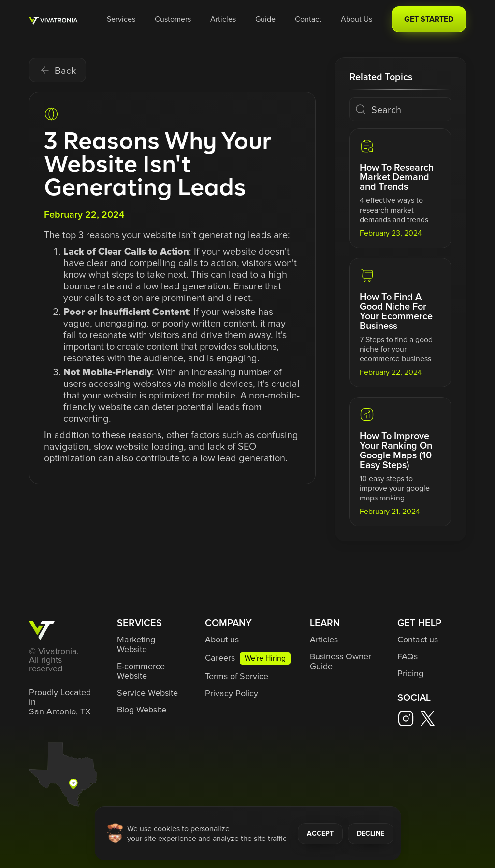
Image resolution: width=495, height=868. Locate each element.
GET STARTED (429, 19)
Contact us (418, 640)
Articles (223, 19)
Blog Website (142, 710)
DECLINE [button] (371, 834)
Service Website (147, 693)
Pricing (410, 674)
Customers (173, 19)
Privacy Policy (232, 694)
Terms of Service (237, 677)
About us (222, 640)
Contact (308, 19)
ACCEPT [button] (320, 834)
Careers (220, 658)
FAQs (408, 657)
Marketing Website (136, 645)
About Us (357, 19)
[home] (53, 20)
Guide (265, 19)
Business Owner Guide (341, 662)
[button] (121, 19)
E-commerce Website (141, 671)
